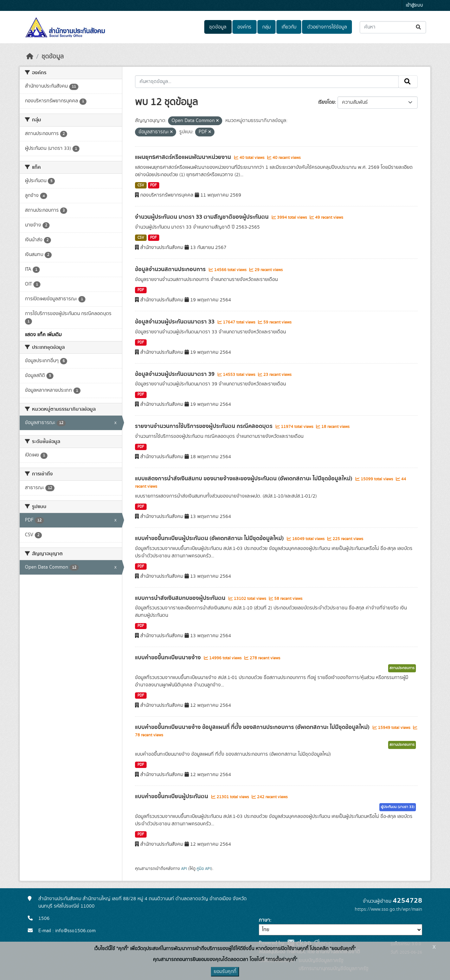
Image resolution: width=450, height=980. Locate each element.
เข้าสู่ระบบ (414, 5)
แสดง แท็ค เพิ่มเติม (43, 335)
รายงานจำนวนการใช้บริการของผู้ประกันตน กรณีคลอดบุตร (204, 426)
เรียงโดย (326, 102)
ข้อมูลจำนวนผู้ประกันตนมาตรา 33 (175, 322)
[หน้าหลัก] (30, 57)
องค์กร (244, 27)
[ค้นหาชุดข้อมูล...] (393, 27)
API (184, 869)
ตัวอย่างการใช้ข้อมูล (327, 27)
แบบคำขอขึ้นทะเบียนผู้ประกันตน (172, 796)
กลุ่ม (266, 27)
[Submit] (419, 27)
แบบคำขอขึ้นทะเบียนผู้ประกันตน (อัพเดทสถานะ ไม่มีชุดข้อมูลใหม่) (210, 538)
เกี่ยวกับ (289, 27)
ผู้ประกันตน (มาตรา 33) (398, 807)
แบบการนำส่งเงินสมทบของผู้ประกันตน (181, 598)
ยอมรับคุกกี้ (225, 972)
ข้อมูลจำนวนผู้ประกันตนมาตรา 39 (175, 374)
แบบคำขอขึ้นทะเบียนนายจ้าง (169, 658)
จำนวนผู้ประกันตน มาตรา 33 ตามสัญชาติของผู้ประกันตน (202, 217)
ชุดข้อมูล (218, 27)
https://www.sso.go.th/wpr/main (388, 909)
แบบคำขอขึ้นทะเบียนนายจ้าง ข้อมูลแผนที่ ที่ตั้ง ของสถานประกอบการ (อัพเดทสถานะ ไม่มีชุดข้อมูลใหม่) (253, 727)
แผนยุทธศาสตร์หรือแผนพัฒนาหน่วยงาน (184, 157)
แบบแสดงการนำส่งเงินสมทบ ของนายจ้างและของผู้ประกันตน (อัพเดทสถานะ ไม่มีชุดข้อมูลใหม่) (244, 479)
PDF (153, 185)
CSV (141, 185)
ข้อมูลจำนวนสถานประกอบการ (171, 269)
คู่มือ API (204, 869)
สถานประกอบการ (402, 668)
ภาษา (264, 920)
